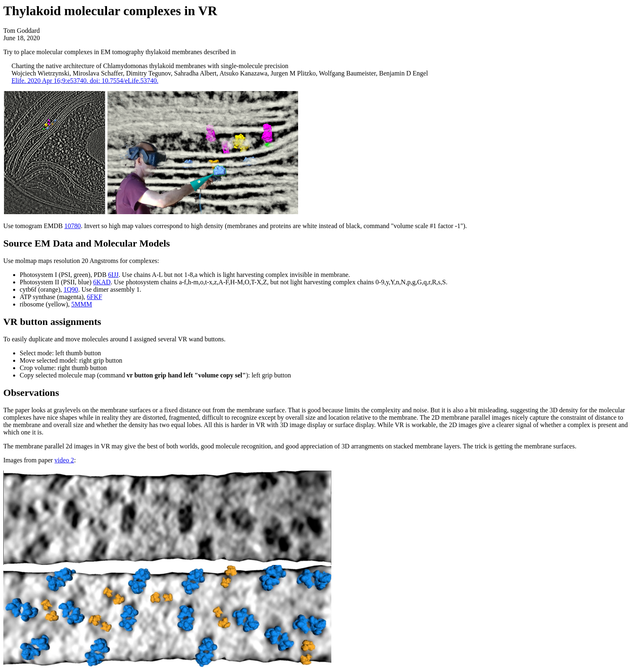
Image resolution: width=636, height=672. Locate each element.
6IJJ (114, 275)
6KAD (102, 282)
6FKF (95, 297)
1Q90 (71, 289)
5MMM (82, 304)
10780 (73, 226)
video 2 (64, 460)
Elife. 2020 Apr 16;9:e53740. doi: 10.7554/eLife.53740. (85, 81)
